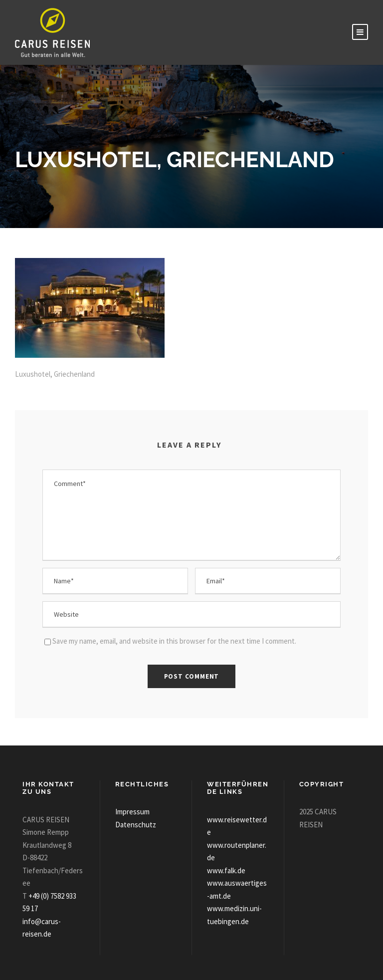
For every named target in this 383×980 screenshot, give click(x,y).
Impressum (132, 812)
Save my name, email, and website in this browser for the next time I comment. (174, 641)
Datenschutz (136, 825)
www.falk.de (226, 870)
